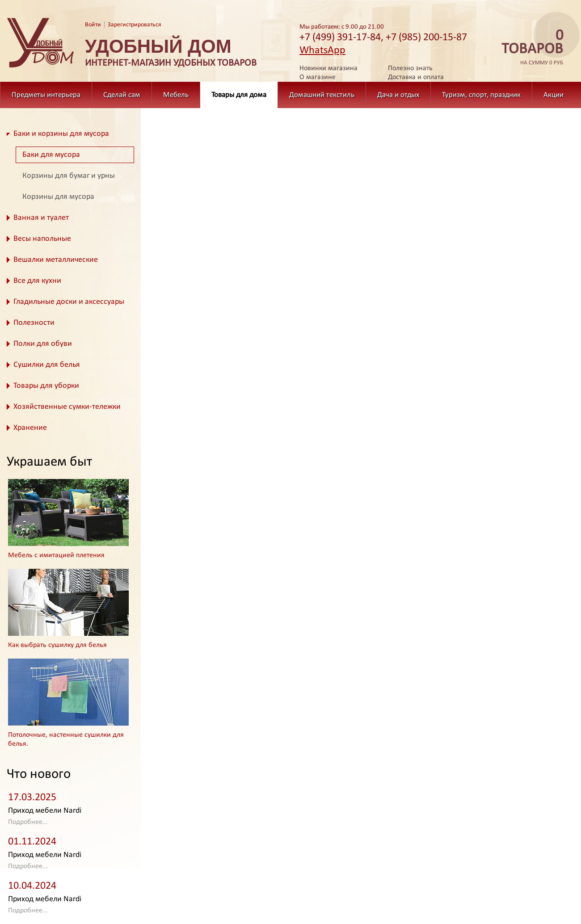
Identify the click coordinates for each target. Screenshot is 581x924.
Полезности (34, 323)
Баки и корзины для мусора (61, 134)
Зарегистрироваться (135, 25)
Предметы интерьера (46, 95)
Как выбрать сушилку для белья (57, 645)
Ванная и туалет (41, 218)
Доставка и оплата (416, 77)
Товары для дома (239, 95)
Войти (93, 25)
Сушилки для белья (47, 365)
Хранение (30, 428)
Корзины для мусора (58, 197)
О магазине (318, 77)
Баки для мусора (51, 155)
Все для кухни (37, 281)
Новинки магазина (328, 68)
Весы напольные (42, 239)
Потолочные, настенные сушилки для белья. (66, 739)
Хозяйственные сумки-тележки (67, 407)
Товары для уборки (46, 386)
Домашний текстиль (322, 95)
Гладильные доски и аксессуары (69, 302)
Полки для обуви (43, 344)
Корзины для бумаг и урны (69, 176)
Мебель (176, 95)
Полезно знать (410, 68)
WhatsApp (322, 50)
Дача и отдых (398, 95)
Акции (554, 95)
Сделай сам (122, 95)
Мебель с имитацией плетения (56, 555)
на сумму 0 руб (530, 48)
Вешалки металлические (56, 260)
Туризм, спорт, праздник (481, 95)
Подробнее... (28, 822)
